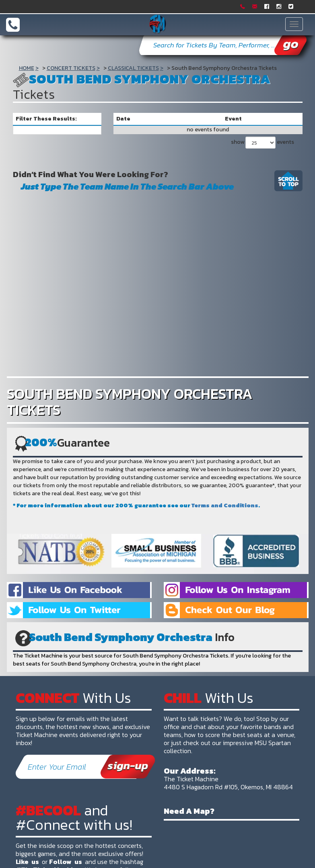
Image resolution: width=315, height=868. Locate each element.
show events (262, 143)
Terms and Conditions (225, 505)
